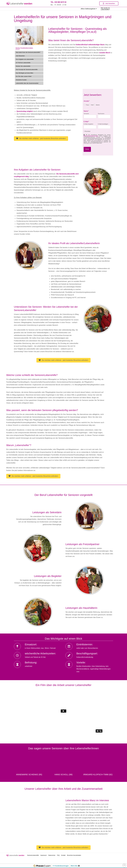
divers (98, 105)
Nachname (101, 114)
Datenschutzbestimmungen (91, 136)
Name (86, 111)
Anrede (87, 101)
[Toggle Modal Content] (109, 3)
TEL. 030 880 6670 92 (58, 2)
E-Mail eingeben (88, 124)
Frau (87, 105)
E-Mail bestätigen (103, 124)
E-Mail (86, 122)
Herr (92, 105)
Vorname (86, 114)
